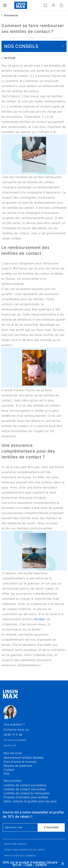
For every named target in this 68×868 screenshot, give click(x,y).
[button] (53, 5)
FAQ (6, 774)
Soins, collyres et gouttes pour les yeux (30, 801)
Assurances (11, 15)
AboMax (40, 619)
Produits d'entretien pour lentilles (26, 797)
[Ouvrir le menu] (5, 5)
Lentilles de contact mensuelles (25, 789)
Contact (9, 770)
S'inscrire (51, 827)
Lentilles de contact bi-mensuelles (27, 793)
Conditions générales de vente (24, 850)
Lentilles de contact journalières (25, 785)
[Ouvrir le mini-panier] (61, 5)
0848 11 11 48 (13, 735)
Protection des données (20, 856)
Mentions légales (16, 844)
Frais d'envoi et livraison (20, 762)
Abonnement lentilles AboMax (24, 758)
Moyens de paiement (18, 766)
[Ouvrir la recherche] (45, 5)
